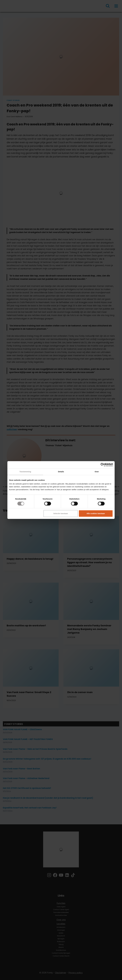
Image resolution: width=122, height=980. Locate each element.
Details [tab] (61, 472)
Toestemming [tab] (25, 472)
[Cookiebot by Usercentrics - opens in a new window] (102, 465)
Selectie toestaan (61, 513)
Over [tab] (97, 472)
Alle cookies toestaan (96, 513)
